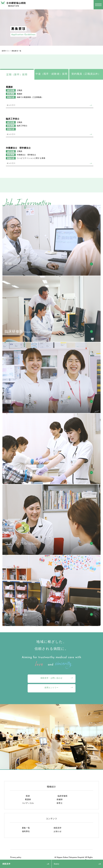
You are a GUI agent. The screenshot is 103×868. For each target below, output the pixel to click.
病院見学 (6, 864)
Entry (57, 864)
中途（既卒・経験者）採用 (51, 74)
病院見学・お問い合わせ (51, 678)
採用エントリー (51, 688)
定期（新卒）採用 (17, 75)
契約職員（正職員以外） (86, 74)
